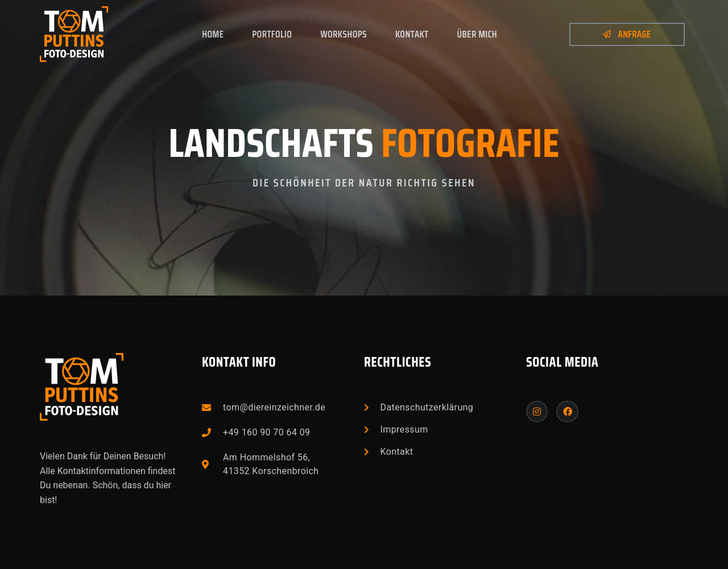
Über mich (477, 34)
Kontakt (412, 34)
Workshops (344, 34)
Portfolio (272, 34)
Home (213, 34)
